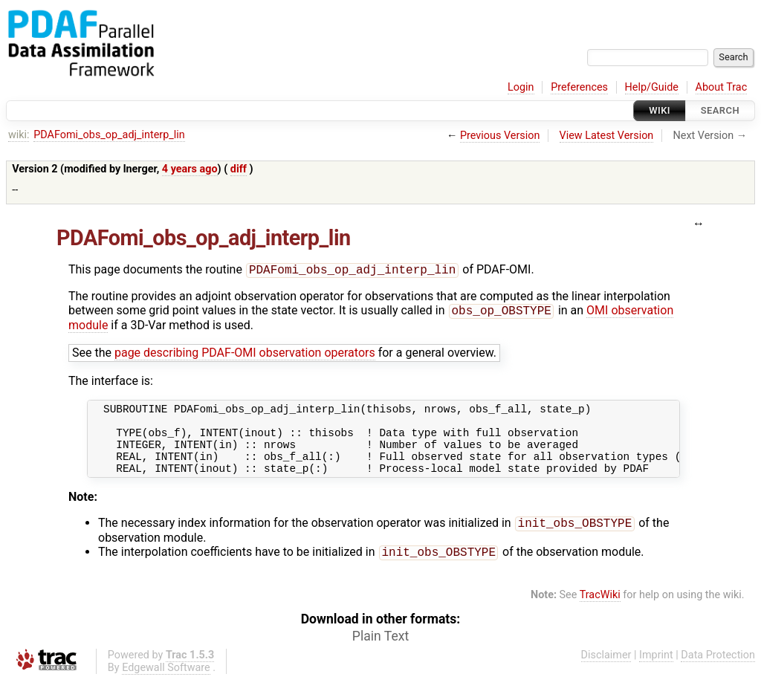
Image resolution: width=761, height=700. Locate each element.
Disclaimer (606, 674)
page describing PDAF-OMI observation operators (245, 356)
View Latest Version (607, 136)
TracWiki (600, 614)
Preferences (579, 87)
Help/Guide (652, 87)
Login (521, 87)
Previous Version (500, 136)
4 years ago (190, 169)
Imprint (656, 674)
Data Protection (718, 674)
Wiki (660, 110)
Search (720, 110)
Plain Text (380, 655)
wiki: (19, 135)
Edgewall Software (166, 687)
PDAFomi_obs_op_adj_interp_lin (109, 135)
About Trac (722, 87)
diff (239, 169)
